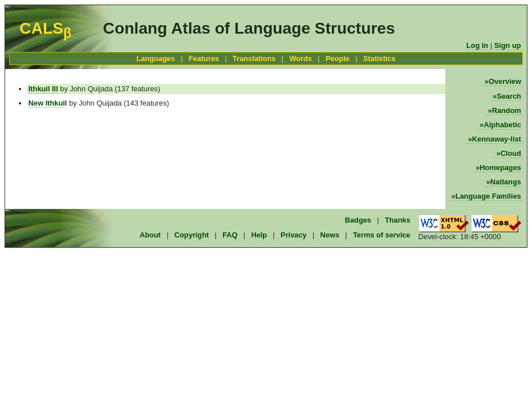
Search (509, 96)
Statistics (379, 59)
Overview (505, 81)
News (330, 235)
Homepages (500, 168)
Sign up (508, 45)
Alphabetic (502, 125)
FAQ (230, 235)
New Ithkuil (48, 103)
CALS (45, 28)
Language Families (488, 196)
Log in (477, 45)
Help (259, 235)
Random (507, 110)
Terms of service (382, 235)
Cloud (511, 153)
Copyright (192, 235)
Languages (156, 59)
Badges (358, 220)
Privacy (294, 235)
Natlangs (506, 182)
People (338, 59)
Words (300, 59)
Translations (254, 59)
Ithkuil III (43, 89)
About (150, 235)
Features (204, 59)
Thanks (398, 220)
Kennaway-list (497, 139)
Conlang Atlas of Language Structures (249, 28)
